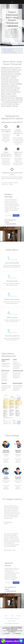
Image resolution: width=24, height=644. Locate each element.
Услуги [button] (6, 616)
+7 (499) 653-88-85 (12, 26)
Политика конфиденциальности (12, 618)
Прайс (12, 616)
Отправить (16, 215)
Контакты (18, 616)
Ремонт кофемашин (8, 51)
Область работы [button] (12, 621)
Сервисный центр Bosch (8, 49)
